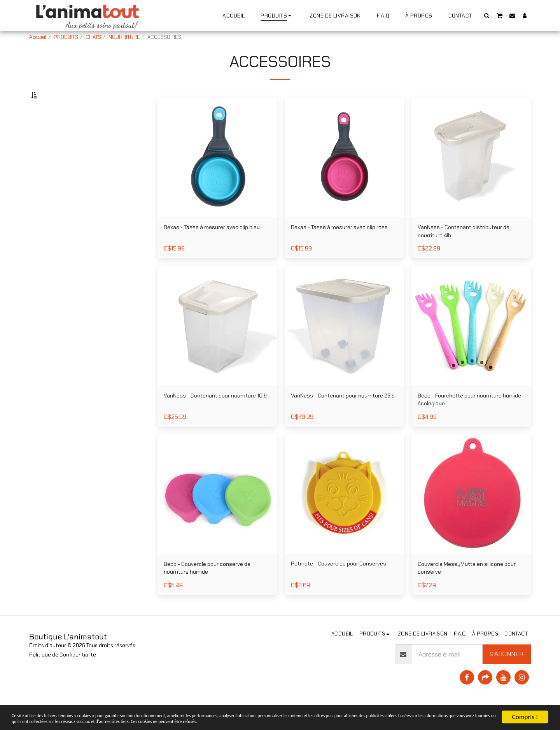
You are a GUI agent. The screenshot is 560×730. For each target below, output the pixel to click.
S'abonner (507, 678)
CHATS (93, 37)
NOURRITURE (124, 37)
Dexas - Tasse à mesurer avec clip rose (339, 252)
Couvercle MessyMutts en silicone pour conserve (466, 595)
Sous (52, 135)
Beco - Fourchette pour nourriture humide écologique (466, 423)
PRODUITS (66, 37)
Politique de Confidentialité (63, 679)
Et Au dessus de (66, 166)
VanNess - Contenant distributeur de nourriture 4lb (470, 252)
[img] (471, 348)
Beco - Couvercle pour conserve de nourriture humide (213, 595)
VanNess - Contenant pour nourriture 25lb (343, 424)
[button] (487, 15)
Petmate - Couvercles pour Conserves (329, 595)
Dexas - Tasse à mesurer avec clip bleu (212, 252)
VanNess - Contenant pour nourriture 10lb (216, 424)
